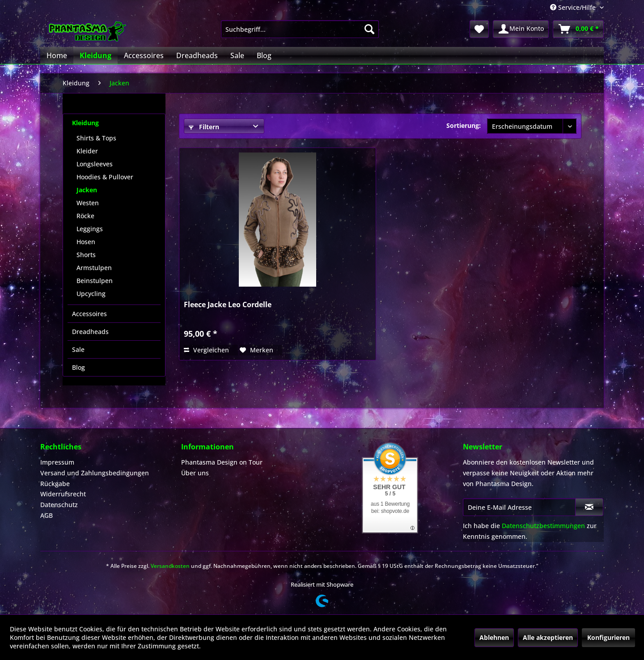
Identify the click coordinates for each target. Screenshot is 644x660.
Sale (78, 349)
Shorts (86, 255)
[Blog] (264, 55)
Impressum (57, 462)
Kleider (87, 151)
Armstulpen (94, 268)
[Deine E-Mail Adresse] (519, 507)
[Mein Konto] (521, 29)
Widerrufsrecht (63, 494)
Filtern (204, 127)
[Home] (57, 55)
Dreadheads (90, 332)
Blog (78, 367)
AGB (47, 515)
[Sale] (237, 55)
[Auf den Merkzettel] (256, 350)
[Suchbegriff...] (300, 29)
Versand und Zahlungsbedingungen (95, 473)
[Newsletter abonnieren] (589, 507)
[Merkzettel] (479, 29)
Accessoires (89, 314)
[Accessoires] (144, 55)
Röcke (85, 216)
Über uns (195, 473)
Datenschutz (59, 505)
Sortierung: (464, 125)
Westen (88, 203)
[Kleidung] (95, 55)
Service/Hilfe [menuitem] (574, 7)
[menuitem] (300, 29)
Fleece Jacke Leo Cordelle (228, 305)
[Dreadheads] (197, 55)
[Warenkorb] (578, 29)
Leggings (90, 229)
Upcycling (91, 294)
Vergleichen (206, 350)
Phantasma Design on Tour (222, 462)
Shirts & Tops (96, 138)
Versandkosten (170, 566)
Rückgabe (55, 484)
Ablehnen (494, 637)
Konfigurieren (608, 637)
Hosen (86, 242)
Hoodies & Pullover (105, 177)
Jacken (87, 190)
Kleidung (85, 123)
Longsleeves (95, 164)
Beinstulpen (95, 281)
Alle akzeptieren (548, 637)
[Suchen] (369, 29)
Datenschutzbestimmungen (543, 526)
